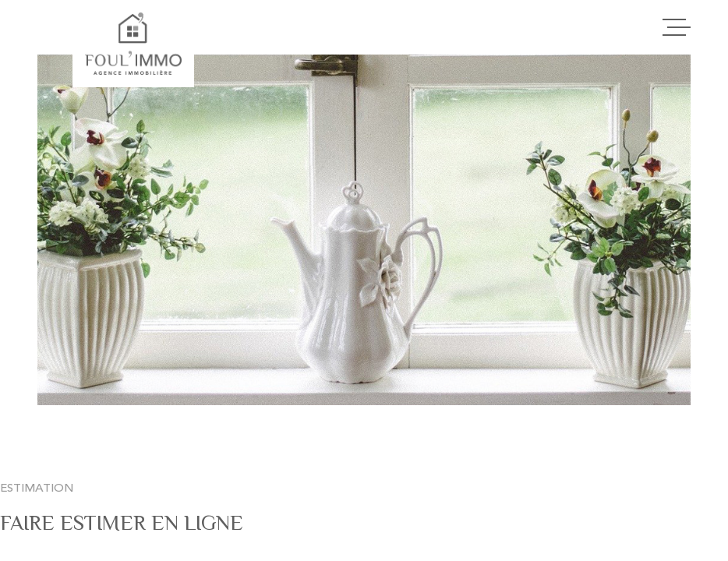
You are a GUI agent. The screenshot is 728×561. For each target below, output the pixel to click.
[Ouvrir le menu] (677, 27)
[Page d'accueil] (133, 44)
